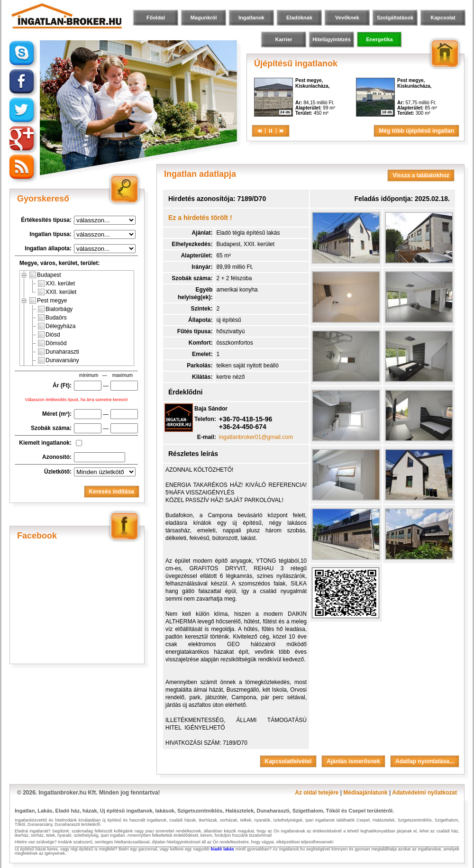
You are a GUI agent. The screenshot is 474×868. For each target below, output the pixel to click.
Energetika (379, 39)
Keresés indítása (112, 492)
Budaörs (52, 318)
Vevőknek (347, 18)
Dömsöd (52, 343)
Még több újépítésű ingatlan (416, 131)
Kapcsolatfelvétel (288, 761)
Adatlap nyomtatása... (425, 761)
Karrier (283, 39)
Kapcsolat (443, 18)
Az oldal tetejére (317, 793)
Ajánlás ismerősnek (353, 761)
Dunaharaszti (59, 352)
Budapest (45, 275)
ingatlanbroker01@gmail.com (256, 437)
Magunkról (204, 18)
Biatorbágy (55, 309)
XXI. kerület (56, 283)
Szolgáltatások (395, 18)
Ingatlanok (251, 18)
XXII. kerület (57, 292)
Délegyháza (57, 326)
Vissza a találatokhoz (421, 175)
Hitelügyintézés (332, 39)
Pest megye (48, 301)
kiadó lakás (223, 849)
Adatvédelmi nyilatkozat (424, 793)
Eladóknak (299, 18)
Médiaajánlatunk (365, 793)
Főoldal (156, 18)
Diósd (49, 335)
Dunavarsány (59, 360)
